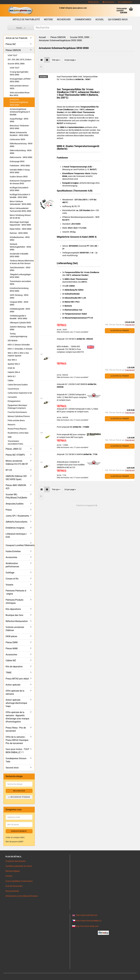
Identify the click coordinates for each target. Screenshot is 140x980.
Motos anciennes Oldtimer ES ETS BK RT (17, 462)
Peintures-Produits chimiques (14, 601)
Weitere (48, 19)
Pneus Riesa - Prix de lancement (16, 729)
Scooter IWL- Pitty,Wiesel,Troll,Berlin (16, 496)
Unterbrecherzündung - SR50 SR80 (20, 290)
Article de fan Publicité (26, 19)
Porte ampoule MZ (65, 427)
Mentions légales (13, 871)
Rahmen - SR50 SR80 (19, 233)
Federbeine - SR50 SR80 (20, 166)
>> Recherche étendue (19, 797)
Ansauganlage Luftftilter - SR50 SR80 (21, 80)
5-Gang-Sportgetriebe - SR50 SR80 (19, 73)
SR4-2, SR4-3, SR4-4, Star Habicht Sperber (18, 354)
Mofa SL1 (12, 376)
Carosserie (12, 397)
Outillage (10, 573)
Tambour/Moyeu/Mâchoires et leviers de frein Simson (22, 262)
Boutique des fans (14, 615)
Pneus (9, 510)
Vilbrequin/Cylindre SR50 (20, 323)
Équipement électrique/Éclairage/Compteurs (17, 407)
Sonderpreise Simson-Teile (16, 760)
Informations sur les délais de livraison (22, 896)
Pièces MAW (12, 648)
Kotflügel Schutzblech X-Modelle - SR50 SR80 (20, 196)
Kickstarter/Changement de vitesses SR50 (20, 182)
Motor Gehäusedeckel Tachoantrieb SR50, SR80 (21, 210)
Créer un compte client (15, 837)
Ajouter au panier (120, 331)
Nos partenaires (12, 891)
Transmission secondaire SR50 (20, 283)
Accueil (100, 19)
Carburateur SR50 (17, 139)
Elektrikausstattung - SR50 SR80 (21, 145)
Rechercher (93, 2)
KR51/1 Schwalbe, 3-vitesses (20, 349)
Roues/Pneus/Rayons (17, 429)
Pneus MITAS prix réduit (17, 679)
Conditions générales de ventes (19, 866)
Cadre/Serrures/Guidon (18, 385)
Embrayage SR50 (17, 161)
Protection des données (16, 861)
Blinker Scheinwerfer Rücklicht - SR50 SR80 (19, 134)
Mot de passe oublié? (15, 842)
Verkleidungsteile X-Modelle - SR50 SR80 (18, 317)
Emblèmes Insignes (15, 528)
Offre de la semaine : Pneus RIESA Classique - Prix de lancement (17, 740)
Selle (10, 437)
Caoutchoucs (13, 389)
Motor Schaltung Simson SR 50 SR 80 (20, 217)
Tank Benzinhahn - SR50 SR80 (20, 269)
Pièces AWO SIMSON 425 (16, 487)
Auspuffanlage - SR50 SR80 (19, 120)
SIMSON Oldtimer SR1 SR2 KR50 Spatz (16, 478)
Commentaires (83, 19)
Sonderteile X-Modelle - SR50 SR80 (19, 255)
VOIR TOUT (12, 55)
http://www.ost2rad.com (87, 915)
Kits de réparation (14, 667)
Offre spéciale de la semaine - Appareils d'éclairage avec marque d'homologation (17, 717)
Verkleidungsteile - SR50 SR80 (20, 310)
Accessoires (11, 557)
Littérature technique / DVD (16, 535)
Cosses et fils (12, 579)
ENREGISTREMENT (19, 831)
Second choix (12, 768)
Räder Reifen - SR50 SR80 (21, 229)
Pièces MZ (11, 44)
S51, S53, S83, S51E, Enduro (20, 60)
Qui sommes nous (118, 19)
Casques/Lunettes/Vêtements (20, 545)
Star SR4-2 (12, 360)
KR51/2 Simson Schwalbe (19, 345)
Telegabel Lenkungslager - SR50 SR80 (21, 276)
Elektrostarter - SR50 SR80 (21, 157)
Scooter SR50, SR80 (16, 64)
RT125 (9, 470)
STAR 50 (11, 368)
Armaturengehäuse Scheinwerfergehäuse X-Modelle (20, 112)
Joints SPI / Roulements (17, 516)
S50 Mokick (13, 341)
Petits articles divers (16, 420)
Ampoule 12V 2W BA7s (67, 339)
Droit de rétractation (14, 886)
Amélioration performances (12, 565)
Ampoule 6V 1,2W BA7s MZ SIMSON (72, 384)
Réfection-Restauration (17, 621)
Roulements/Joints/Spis (18, 433)
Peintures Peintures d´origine (16, 592)
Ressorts (11, 425)
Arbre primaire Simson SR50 (19, 87)
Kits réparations (13, 609)
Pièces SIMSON (13, 50)
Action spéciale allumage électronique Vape (16, 703)
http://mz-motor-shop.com (87, 926)
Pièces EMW (12, 642)
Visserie (9, 585)
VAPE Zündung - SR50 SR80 (19, 296)
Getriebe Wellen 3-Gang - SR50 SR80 (20, 171)
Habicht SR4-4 (14, 372)
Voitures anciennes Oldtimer (15, 629)
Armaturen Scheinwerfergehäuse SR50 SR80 (19, 102)
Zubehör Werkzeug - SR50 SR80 (21, 328)
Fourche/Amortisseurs (17, 412)
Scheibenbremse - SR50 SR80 (20, 239)
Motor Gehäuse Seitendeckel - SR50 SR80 (20, 203)
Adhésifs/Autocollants (16, 522)
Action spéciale (13, 685)
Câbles (11, 380)
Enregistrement (125, 2)
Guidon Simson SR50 (19, 177)
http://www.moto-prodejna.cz (89, 921)
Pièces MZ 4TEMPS (15, 455)
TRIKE (9, 673)
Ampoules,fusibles (15, 504)
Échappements (14, 401)
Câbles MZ (11, 660)
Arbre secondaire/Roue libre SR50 (20, 94)
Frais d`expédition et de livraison (19, 881)
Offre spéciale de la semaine (15, 692)
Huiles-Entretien (13, 551)
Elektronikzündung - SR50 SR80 (21, 152)
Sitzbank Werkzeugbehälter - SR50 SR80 (20, 247)
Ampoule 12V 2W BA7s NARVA (70, 454)
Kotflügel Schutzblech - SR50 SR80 (19, 189)
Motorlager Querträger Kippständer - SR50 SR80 (20, 223)
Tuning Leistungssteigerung (18, 335)
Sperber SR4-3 (14, 364)
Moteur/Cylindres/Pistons (19, 416)
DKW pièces (11, 636)
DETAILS (61, 325)
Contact (9, 876)
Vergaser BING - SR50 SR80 (19, 303)
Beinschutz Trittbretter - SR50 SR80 (20, 127)
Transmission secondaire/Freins (15, 442)
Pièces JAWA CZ (14, 449)
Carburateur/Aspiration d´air (20, 393)
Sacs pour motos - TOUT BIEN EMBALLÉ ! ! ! (17, 751)
